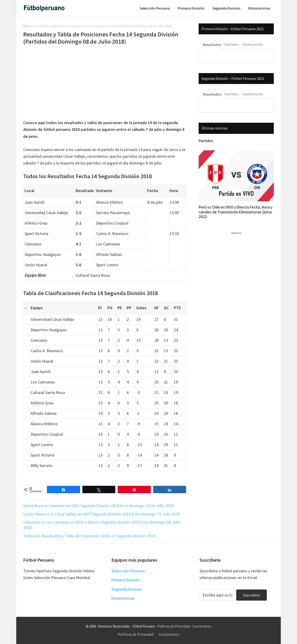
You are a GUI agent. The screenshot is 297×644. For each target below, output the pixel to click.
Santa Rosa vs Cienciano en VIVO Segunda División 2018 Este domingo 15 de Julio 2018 (98, 506)
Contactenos (202, 626)
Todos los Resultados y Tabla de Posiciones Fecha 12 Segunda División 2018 (89, 536)
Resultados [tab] (212, 45)
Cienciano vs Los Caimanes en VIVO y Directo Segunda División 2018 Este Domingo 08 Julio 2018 (102, 525)
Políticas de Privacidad (174, 626)
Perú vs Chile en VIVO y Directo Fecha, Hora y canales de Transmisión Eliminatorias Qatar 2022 (236, 212)
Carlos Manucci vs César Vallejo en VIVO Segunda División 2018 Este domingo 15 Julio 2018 (102, 514)
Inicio (27, 26)
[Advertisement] (105, 83)
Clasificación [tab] (252, 44)
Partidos (206, 141)
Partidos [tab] (232, 44)
